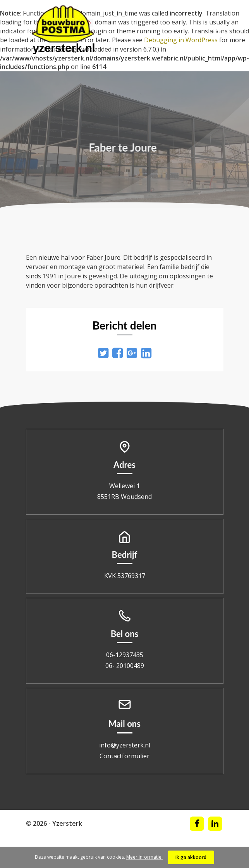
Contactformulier (124, 756)
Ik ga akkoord (191, 857)
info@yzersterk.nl (125, 745)
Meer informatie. (144, 857)
